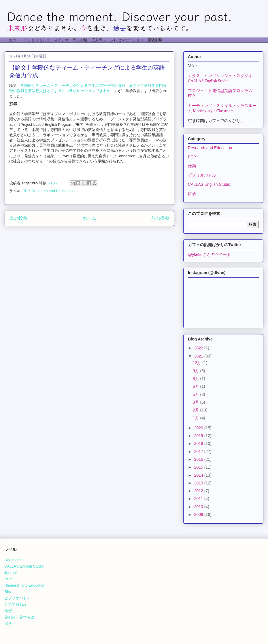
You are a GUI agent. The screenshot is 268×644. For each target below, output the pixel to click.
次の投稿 (18, 218)
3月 (197, 402)
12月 (198, 363)
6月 (197, 386)
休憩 (192, 166)
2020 (199, 428)
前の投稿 (160, 218)
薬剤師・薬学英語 (19, 617)
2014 (199, 475)
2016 (199, 459)
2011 (199, 499)
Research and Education (52, 191)
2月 (197, 410)
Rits (7, 592)
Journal (11, 573)
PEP (26, 191)
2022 (199, 348)
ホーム (89, 218)
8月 (197, 379)
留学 (192, 194)
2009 (199, 514)
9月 (197, 371)
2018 (199, 443)
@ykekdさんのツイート (209, 254)
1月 (197, 418)
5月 (197, 394)
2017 (199, 452)
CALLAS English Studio (209, 184)
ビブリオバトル (202, 175)
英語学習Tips (15, 604)
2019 (199, 436)
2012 (199, 491)
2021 (199, 356)
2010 (199, 507)
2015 (199, 467)
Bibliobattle (14, 560)
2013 (199, 483)
